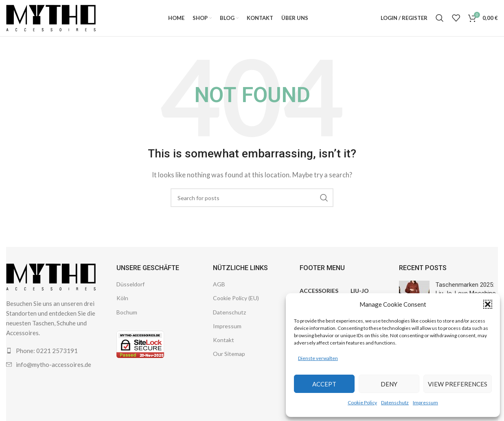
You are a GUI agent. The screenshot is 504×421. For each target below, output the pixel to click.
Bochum (127, 313)
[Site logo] (51, 17)
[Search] (440, 18)
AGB (219, 285)
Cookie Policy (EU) (236, 299)
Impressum (425, 402)
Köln (122, 299)
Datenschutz (395, 402)
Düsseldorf (130, 285)
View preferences (458, 384)
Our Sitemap (229, 354)
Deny (389, 384)
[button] (488, 304)
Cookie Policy (362, 402)
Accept (324, 384)
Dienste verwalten (318, 358)
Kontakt (224, 340)
